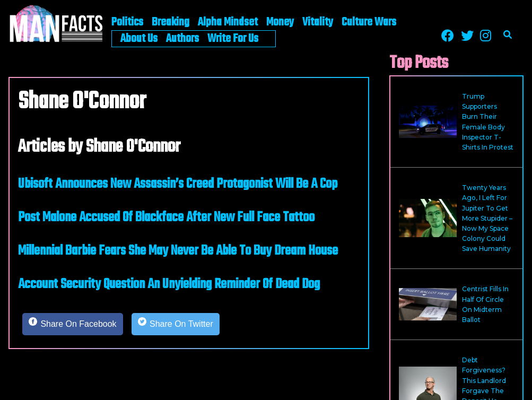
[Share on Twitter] (176, 324)
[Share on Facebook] (73, 324)
